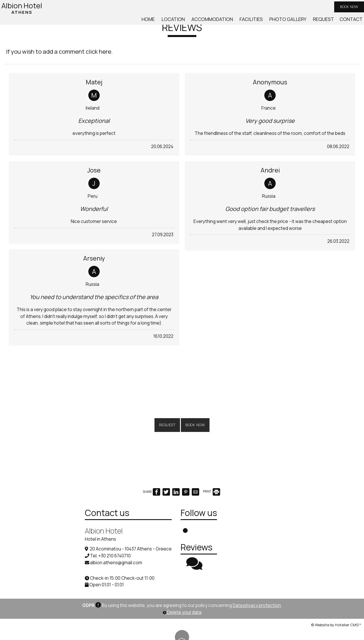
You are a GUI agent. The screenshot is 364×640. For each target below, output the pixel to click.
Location (187, 22)
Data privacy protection (257, 597)
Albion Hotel (23, 9)
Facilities (259, 22)
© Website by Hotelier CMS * (336, 616)
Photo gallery (292, 22)
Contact (350, 22)
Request (324, 22)
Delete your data (182, 603)
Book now (346, 9)
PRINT (212, 474)
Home (164, 22)
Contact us (75, 500)
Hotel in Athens (68, 526)
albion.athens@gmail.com (84, 549)
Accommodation (223, 22)
